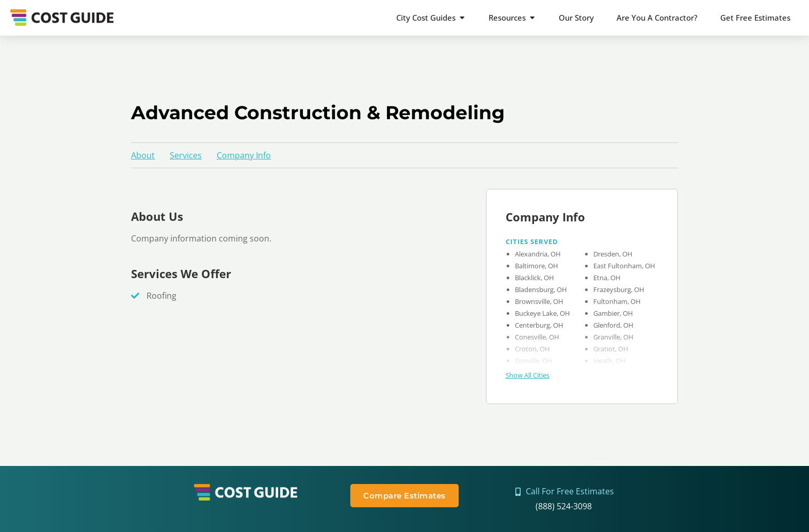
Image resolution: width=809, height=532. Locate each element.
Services (186, 155)
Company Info (244, 155)
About (143, 155)
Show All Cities (528, 375)
